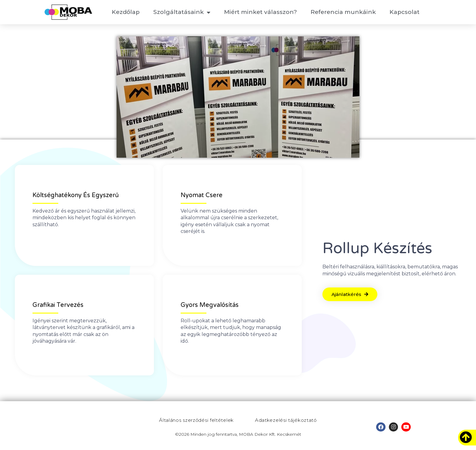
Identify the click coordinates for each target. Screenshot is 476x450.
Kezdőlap (126, 12)
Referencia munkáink (343, 12)
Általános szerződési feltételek (196, 420)
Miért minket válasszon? (260, 12)
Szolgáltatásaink (182, 12)
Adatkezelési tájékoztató (286, 420)
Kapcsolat (405, 12)
